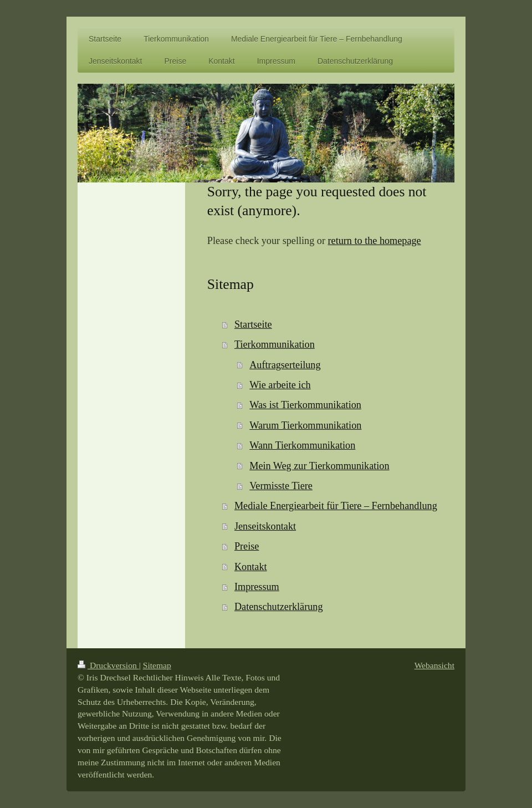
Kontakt (251, 567)
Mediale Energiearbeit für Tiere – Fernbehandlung (336, 506)
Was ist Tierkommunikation (305, 405)
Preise (247, 546)
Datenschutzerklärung (279, 607)
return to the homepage (375, 241)
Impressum (257, 587)
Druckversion (108, 665)
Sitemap (157, 665)
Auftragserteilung (285, 365)
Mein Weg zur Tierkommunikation (319, 466)
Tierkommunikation (275, 344)
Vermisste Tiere (281, 486)
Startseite (253, 324)
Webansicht (434, 665)
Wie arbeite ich (280, 385)
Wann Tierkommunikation (302, 445)
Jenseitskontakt (265, 526)
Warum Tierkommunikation (305, 425)
